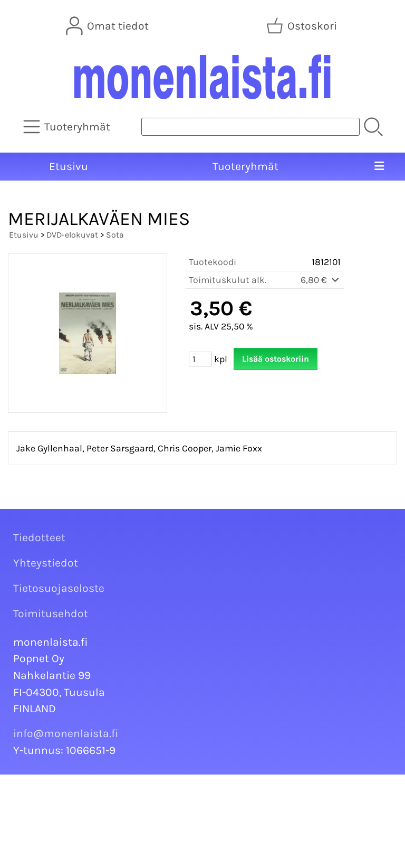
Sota (115, 235)
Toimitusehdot (51, 614)
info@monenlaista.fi (66, 733)
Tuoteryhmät (245, 166)
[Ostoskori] (303, 26)
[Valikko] (379, 167)
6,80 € (321, 280)
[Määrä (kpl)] (200, 359)
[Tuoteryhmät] (68, 127)
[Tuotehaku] (250, 127)
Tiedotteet (39, 537)
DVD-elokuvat (72, 235)
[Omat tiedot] (108, 26)
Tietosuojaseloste (59, 588)
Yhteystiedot (46, 563)
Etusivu (69, 166)
